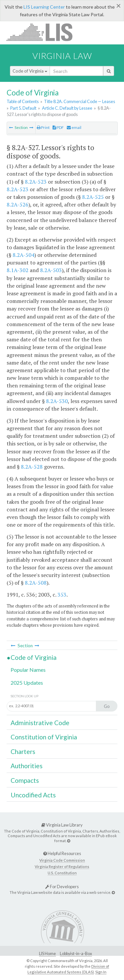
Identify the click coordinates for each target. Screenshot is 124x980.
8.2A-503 (51, 270)
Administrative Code (40, 723)
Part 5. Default (23, 108)
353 (62, 595)
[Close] (119, 6)
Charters (23, 751)
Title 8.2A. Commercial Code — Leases (80, 101)
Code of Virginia (30, 71)
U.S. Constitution (62, 873)
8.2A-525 (93, 197)
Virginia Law (62, 56)
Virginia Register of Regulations (62, 866)
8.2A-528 (32, 467)
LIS (43, 32)
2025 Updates (27, 683)
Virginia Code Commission (62, 860)
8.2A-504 (23, 255)
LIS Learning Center (44, 7)
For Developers (62, 887)
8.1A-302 (18, 270)
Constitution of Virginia (44, 737)
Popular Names (28, 670)
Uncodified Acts (33, 795)
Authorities (27, 766)
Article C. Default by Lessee (67, 108)
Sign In (101, 972)
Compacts (25, 780)
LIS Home (47, 954)
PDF (58, 127)
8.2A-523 (36, 182)
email (74, 127)
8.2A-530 (57, 401)
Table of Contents (23, 101)
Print (43, 127)
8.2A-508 (36, 583)
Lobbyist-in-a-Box (76, 954)
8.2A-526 (18, 204)
